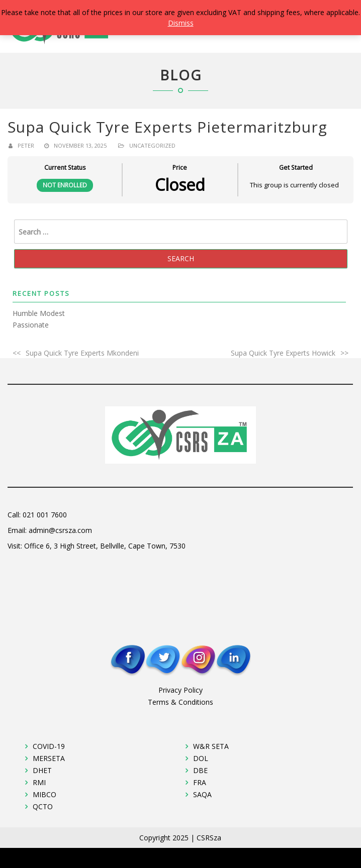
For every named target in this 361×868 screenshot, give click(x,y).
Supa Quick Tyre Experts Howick (283, 353)
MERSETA (49, 758)
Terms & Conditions (180, 702)
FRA (200, 782)
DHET (42, 770)
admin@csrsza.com (60, 530)
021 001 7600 (45, 515)
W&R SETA (211, 746)
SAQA (202, 794)
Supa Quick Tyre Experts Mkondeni (82, 353)
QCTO (43, 806)
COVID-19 (49, 746)
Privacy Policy (180, 690)
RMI (39, 782)
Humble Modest (39, 313)
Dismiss (181, 23)
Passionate (31, 325)
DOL (201, 758)
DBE (200, 770)
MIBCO (44, 794)
